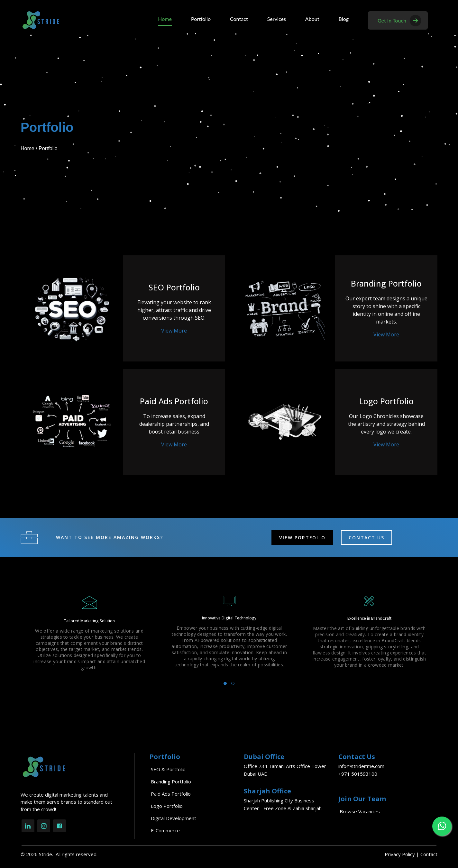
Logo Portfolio (167, 806)
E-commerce (165, 830)
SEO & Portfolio (168, 769)
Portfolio (201, 19)
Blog (344, 19)
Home (165, 19)
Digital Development (174, 818)
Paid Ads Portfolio (171, 794)
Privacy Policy (400, 854)
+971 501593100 (358, 774)
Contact (239, 19)
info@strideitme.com (361, 766)
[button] (225, 683)
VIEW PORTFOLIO (302, 538)
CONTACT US (366, 538)
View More (174, 331)
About (312, 19)
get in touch (399, 20)
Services (277, 19)
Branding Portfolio (171, 781)
